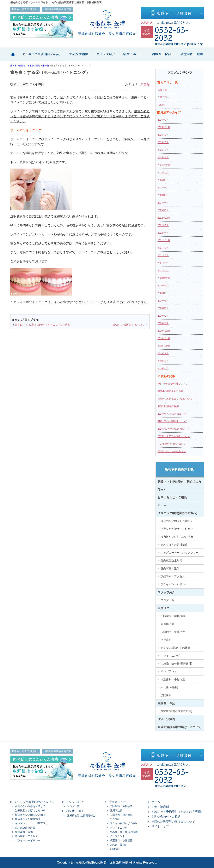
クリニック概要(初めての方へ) (41, 56)
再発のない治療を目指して (177, 521)
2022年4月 (163, 233)
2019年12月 (164, 331)
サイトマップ (160, 826)
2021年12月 (164, 240)
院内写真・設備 (170, 568)
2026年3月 (163, 120)
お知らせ (162, 90)
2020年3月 (163, 308)
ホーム (15, 56)
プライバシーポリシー (174, 584)
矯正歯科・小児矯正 (173, 679)
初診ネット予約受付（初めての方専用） (179, 485)
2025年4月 (163, 158)
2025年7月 (163, 142)
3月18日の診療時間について (172, 384)
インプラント (169, 671)
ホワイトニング (170, 656)
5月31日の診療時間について (172, 421)
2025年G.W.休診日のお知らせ (173, 429)
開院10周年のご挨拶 (168, 406)
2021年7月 (163, 248)
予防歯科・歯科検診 (173, 616)
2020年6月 (163, 301)
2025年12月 (164, 127)
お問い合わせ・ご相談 (172, 497)
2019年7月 (163, 361)
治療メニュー (133, 56)
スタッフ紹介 (106, 56)
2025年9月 (163, 135)
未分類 (145, 84)
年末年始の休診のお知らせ (172, 444)
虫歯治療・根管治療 (173, 632)
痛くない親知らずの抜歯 (175, 648)
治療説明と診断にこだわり (177, 529)
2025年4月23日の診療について (174, 436)
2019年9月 (163, 354)
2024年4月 (163, 188)
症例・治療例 (166, 719)
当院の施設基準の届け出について (179, 727)
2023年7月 (163, 195)
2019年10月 (164, 346)
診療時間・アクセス (173, 576)
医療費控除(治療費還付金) (176, 711)
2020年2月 (163, 316)
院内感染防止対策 (171, 560)
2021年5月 (163, 256)
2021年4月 (163, 263)
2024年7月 (163, 173)
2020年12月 (164, 278)
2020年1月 (163, 323)
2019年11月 (164, 338)
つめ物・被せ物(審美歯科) (176, 664)
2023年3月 (163, 210)
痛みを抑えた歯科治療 (174, 545)
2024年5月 (163, 180)
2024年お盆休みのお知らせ (172, 451)
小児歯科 (166, 640)
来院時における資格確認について (175, 399)
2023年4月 (163, 203)
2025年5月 (163, 150)
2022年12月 (164, 218)
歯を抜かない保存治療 (78, 56)
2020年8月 (163, 293)
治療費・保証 (161, 56)
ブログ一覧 (167, 600)
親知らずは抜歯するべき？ (129, 325)
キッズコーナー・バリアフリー (180, 553)
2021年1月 (163, 271)
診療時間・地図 (190, 56)
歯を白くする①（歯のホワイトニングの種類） (43, 325)
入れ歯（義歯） (170, 687)
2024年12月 (164, 165)
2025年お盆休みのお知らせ (172, 414)
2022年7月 (163, 225)
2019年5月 (163, 369)
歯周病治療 (167, 624)
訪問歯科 (166, 695)
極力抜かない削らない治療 (177, 537)
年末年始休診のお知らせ (170, 391)
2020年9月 (163, 286)
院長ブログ (163, 97)
